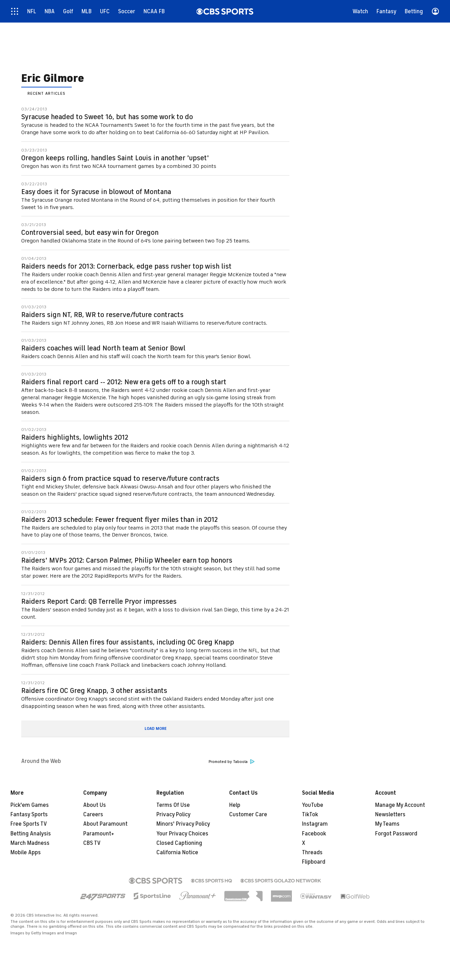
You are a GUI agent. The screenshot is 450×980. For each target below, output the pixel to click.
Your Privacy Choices (182, 834)
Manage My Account (400, 805)
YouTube (313, 805)
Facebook (314, 834)
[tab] (46, 93)
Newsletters (390, 815)
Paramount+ (99, 834)
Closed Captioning (179, 843)
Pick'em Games (30, 805)
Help (235, 805)
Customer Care (248, 815)
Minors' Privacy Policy (183, 824)
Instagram (315, 824)
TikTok (310, 815)
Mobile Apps (26, 852)
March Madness (30, 843)
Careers (93, 815)
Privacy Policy (173, 815)
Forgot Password (396, 834)
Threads (312, 852)
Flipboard (314, 862)
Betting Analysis (31, 834)
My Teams (387, 824)
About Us (95, 805)
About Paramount (105, 824)
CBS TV (92, 843)
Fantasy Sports (29, 815)
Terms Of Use (173, 805)
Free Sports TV (29, 824)
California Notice (177, 852)
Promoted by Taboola (232, 762)
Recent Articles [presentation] (46, 93)
